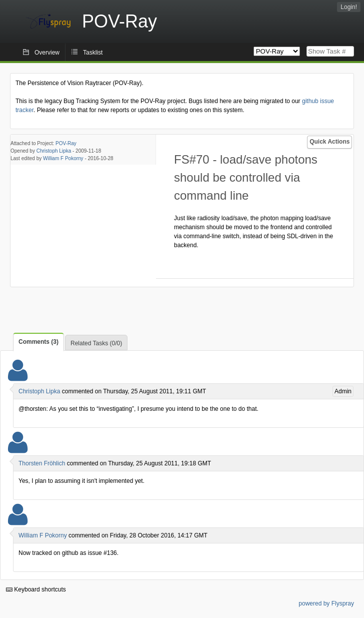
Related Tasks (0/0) (96, 343)
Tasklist (93, 53)
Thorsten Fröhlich (42, 463)
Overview (47, 53)
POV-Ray (66, 143)
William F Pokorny (63, 158)
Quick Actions (329, 142)
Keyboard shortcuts (36, 589)
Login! (349, 7)
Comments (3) (38, 342)
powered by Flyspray (326, 603)
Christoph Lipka (54, 151)
